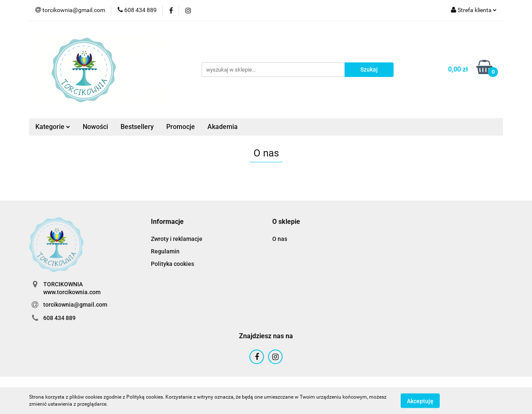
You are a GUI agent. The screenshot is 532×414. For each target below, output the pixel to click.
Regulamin (165, 251)
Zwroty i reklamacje (177, 239)
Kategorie (53, 127)
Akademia (223, 127)
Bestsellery (137, 127)
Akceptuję (420, 401)
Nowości (95, 127)
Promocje (181, 127)
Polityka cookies (172, 264)
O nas (280, 239)
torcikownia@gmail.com (75, 305)
